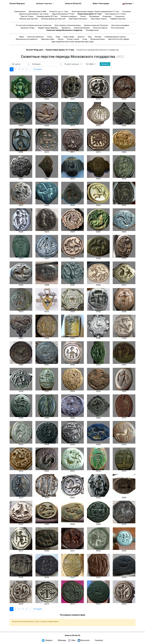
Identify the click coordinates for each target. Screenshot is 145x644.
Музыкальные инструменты (27, 39)
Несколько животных (35, 37)
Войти (95, 4)
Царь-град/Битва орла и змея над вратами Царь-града (72, 42)
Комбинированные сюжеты (115, 37)
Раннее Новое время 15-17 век (90, 14)
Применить (105, 64)
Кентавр (98, 37)
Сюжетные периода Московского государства (64, 30)
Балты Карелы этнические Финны (68, 25)
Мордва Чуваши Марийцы (48, 28)
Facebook (99, 640)
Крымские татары (28, 28)
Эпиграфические (92, 30)
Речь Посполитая (118, 28)
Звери (21, 37)
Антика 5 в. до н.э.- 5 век (59, 12)
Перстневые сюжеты (99, 19)
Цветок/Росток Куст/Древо (119, 39)
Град (90, 37)
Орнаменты (66, 28)
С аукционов (120, 16)
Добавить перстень (44, 4)
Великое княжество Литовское (96, 25)
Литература (107, 16)
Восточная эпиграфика (120, 25)
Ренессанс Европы (100, 28)
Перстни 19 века (27, 16)
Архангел (81, 37)
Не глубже (90, 64)
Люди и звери (69, 37)
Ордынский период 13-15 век (63, 14)
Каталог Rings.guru (17, 4)
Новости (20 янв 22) (73, 4)
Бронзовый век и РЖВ (37, 12)
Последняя (38, 69)
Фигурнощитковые (98, 39)
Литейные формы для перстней (53, 19)
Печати (83, 16)
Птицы (50, 37)
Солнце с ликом (73, 39)
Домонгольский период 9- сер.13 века (34, 14)
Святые (61, 39)
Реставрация (94, 16)
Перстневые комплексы (78, 19)
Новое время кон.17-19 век (115, 14)
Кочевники (127, 12)
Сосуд (85, 39)
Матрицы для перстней (29, 19)
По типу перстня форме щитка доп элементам (34, 25)
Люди (58, 37)
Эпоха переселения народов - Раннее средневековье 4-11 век (95, 12)
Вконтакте (85, 640)
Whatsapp (62, 640)
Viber (73, 640)
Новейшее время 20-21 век (47, 16)
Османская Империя (82, 28)
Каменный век (20, 12)
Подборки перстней (118, 19)
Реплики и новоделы (69, 16)
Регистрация (104, 4)
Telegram (49, 640)
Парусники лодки (48, 39)
